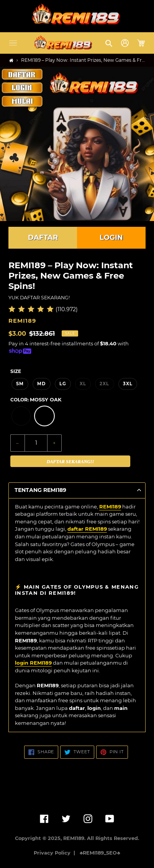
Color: (36, 400)
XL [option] (83, 384)
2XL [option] (104, 384)
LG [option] (63, 384)
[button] (13, 43)
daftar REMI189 (87, 529)
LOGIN (111, 238)
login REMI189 (33, 663)
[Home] (11, 60)
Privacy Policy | (56, 853)
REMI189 (110, 507)
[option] (21, 416)
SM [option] (20, 384)
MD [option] (41, 384)
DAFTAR (43, 238)
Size (16, 371)
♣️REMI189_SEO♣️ (100, 853)
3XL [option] (128, 384)
